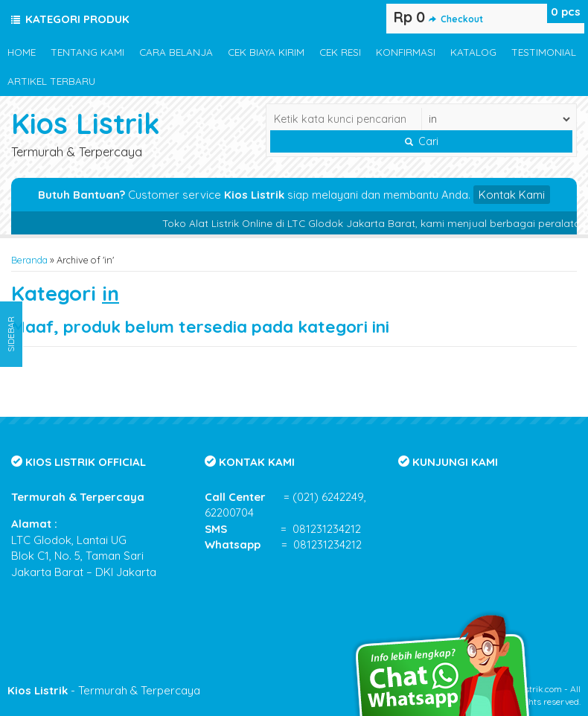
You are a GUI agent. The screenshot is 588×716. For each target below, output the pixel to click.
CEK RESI (340, 52)
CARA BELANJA (176, 52)
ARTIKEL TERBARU (51, 81)
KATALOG (473, 52)
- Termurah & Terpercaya (104, 690)
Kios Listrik (86, 123)
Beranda (29, 260)
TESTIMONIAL (544, 52)
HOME (22, 52)
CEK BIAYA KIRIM (266, 52)
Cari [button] (422, 141)
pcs (566, 12)
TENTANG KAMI (87, 52)
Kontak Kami (512, 195)
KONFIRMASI (406, 52)
